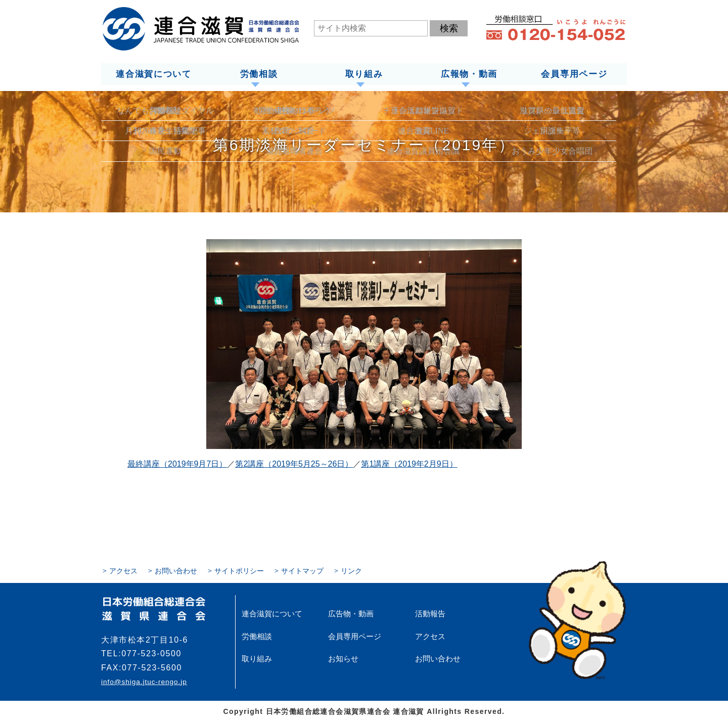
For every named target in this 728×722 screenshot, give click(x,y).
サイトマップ (302, 570)
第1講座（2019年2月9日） (409, 463)
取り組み (364, 74)
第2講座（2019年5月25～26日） (294, 463)
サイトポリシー (239, 570)
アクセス (123, 570)
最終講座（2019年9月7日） (177, 463)
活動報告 (429, 613)
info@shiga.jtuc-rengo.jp (144, 682)
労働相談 (259, 74)
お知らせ (342, 658)
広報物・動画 (469, 74)
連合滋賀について (153, 74)
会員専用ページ (575, 74)
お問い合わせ (176, 570)
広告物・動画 (349, 613)
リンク (351, 570)
